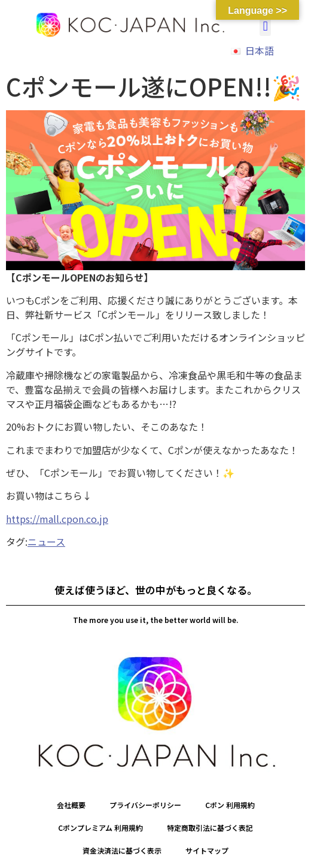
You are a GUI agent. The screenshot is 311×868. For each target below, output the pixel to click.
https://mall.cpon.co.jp (57, 519)
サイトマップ (207, 850)
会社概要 (71, 805)
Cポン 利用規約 (230, 805)
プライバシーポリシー (145, 805)
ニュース (46, 542)
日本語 (260, 50)
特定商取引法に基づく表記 (210, 828)
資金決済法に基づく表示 (122, 850)
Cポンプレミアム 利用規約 (100, 828)
